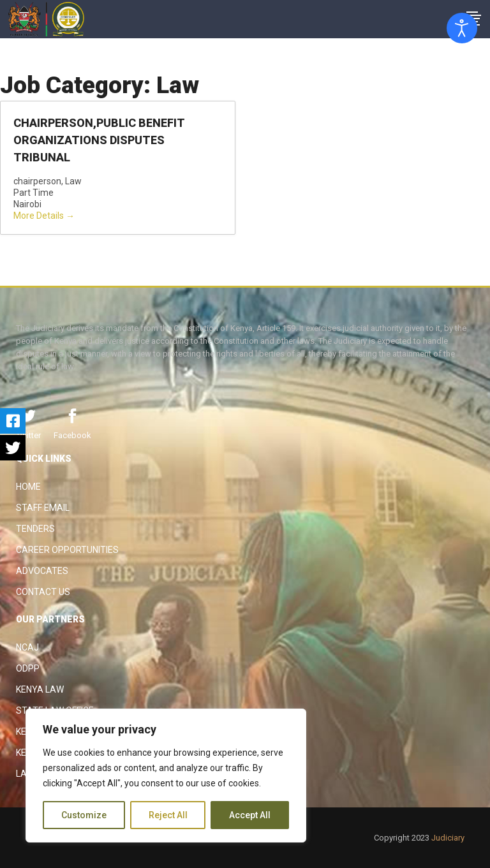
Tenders (35, 529)
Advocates (42, 571)
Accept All (250, 815)
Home (28, 487)
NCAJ (27, 647)
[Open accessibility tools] (462, 28)
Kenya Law (40, 689)
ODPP (28, 668)
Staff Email (43, 508)
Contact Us (43, 592)
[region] (166, 776)
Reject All (168, 815)
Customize (84, 815)
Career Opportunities (67, 550)
